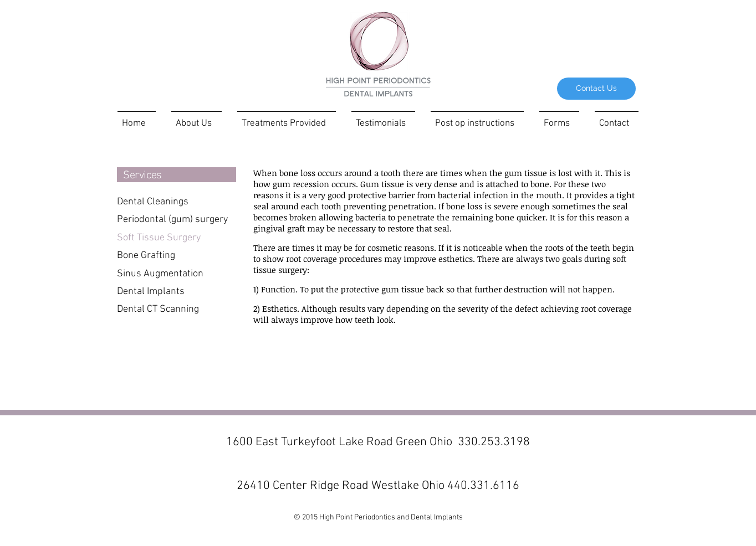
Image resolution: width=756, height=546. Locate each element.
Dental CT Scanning (158, 309)
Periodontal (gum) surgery (172, 220)
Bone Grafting (146, 256)
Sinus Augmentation (160, 274)
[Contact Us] (596, 89)
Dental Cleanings (153, 202)
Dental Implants (151, 292)
